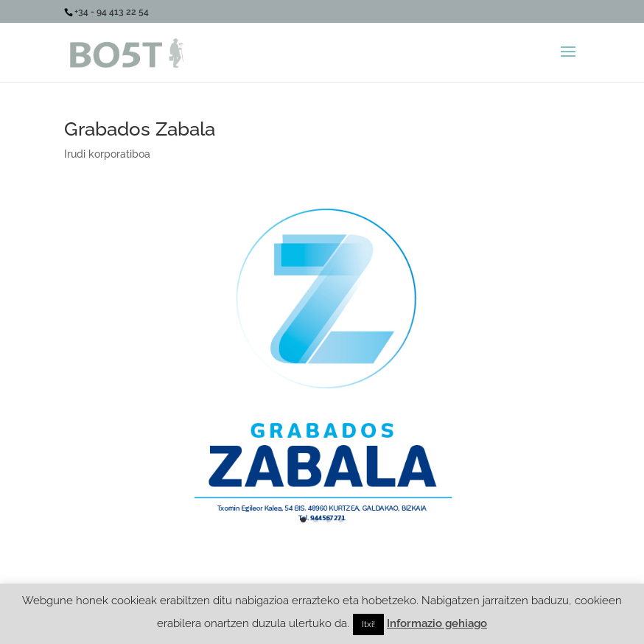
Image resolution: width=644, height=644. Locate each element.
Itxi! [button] (368, 624)
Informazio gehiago (437, 623)
